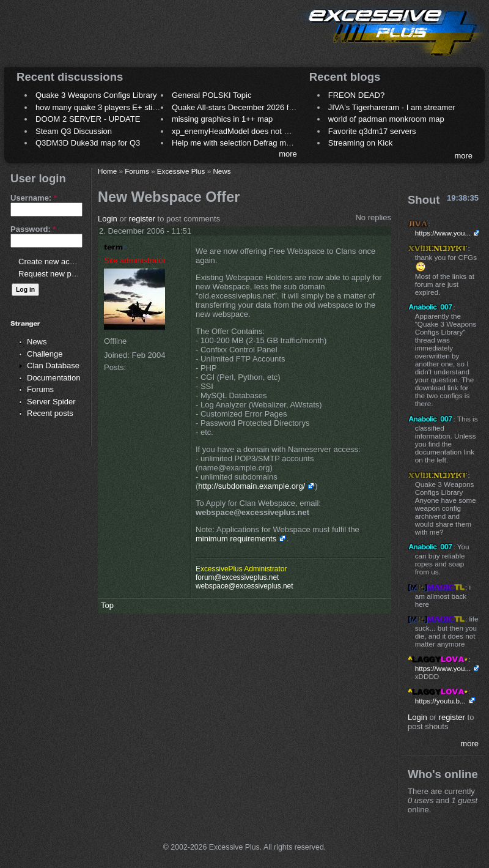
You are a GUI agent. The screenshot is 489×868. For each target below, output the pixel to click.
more (288, 154)
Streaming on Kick (361, 143)
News (37, 342)
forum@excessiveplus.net (237, 577)
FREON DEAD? (356, 95)
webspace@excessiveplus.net (244, 586)
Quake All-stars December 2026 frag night (246, 107)
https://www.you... (443, 233)
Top (107, 605)
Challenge (45, 354)
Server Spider (51, 402)
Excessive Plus (181, 171)
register (142, 219)
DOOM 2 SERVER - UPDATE (88, 119)
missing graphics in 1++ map (222, 119)
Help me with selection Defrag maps (235, 143)
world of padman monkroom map (386, 119)
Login (108, 219)
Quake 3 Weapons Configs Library (96, 95)
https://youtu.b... (440, 701)
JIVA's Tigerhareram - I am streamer (392, 107)
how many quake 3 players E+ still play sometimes (124, 107)
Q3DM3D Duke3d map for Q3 (88, 143)
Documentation (53, 378)
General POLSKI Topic (212, 95)
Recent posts (50, 413)
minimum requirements (236, 539)
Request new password (60, 274)
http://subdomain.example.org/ (252, 486)
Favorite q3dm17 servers (372, 131)
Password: (33, 229)
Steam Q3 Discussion (74, 131)
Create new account (54, 262)
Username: (34, 198)
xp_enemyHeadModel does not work (236, 131)
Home (107, 171)
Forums (40, 389)
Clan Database (53, 365)
